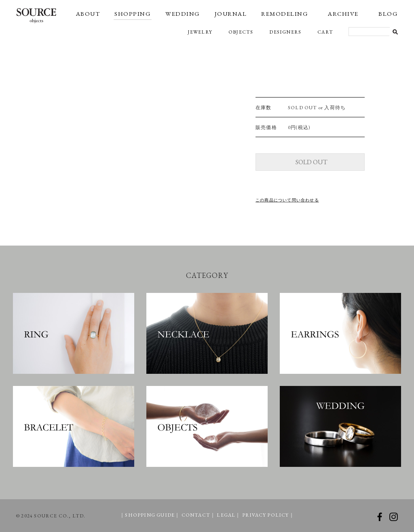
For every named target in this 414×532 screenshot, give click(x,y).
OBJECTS (241, 32)
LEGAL (226, 515)
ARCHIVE (343, 14)
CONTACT (196, 515)
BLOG (388, 14)
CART (325, 32)
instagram (394, 517)
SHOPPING (133, 14)
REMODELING (285, 14)
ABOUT (88, 14)
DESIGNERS (285, 32)
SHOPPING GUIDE (150, 515)
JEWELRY (200, 32)
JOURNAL (231, 14)
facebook (379, 517)
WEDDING (183, 14)
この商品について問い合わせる (287, 200)
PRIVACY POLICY (266, 515)
